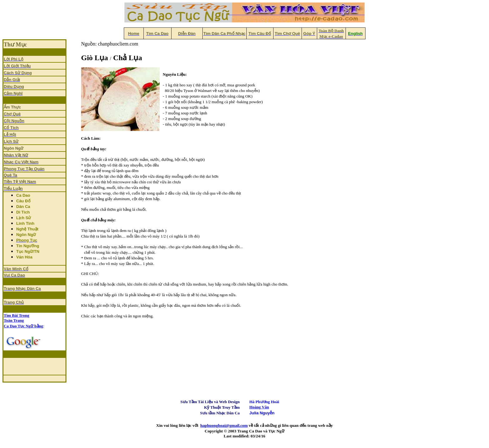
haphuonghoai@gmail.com (224, 425)
